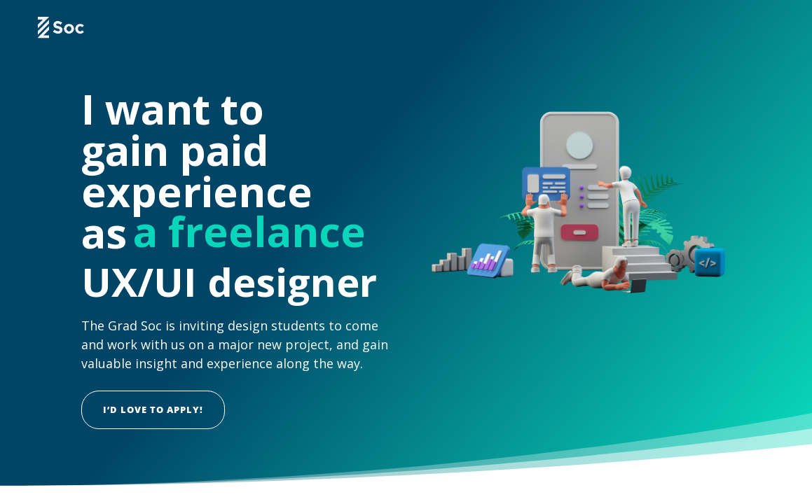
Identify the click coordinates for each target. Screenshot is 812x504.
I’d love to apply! (153, 409)
